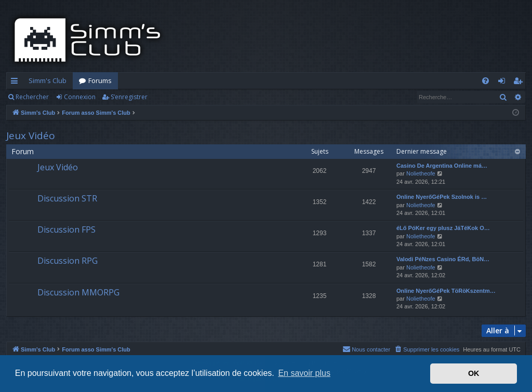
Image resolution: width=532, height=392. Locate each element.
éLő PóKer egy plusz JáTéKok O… (443, 228)
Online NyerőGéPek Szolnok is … (442, 197)
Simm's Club (48, 80)
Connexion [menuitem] (504, 83)
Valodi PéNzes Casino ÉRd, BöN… (443, 259)
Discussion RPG (68, 261)
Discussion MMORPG (78, 292)
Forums (100, 80)
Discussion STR (67, 198)
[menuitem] (486, 81)
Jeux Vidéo (31, 136)
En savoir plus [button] (304, 373)
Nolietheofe (421, 173)
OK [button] (474, 373)
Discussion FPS (66, 229)
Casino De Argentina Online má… (442, 166)
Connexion (80, 97)
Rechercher (32, 97)
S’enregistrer (129, 97)
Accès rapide (16, 83)
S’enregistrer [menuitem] (520, 83)
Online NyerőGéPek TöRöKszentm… (446, 291)
